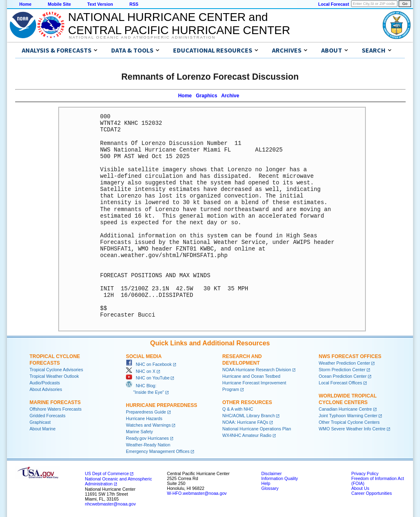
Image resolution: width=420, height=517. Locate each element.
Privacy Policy (365, 473)
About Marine (42, 429)
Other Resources (247, 402)
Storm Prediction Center (342, 370)
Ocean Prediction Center (343, 376)
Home (25, 4)
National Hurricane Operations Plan (257, 429)
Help (266, 483)
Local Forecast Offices (340, 383)
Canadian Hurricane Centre (345, 409)
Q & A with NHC (238, 409)
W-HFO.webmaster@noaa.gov (197, 493)
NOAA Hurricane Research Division (257, 370)
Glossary (270, 488)
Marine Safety (139, 432)
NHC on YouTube (148, 378)
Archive (230, 96)
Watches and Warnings (148, 425)
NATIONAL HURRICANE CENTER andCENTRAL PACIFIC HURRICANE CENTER (179, 24)
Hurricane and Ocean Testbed (251, 376)
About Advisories (46, 389)
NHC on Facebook (149, 364)
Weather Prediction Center (344, 363)
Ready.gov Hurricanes (147, 438)
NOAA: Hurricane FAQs (245, 422)
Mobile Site (59, 4)
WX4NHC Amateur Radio (247, 435)
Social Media (144, 356)
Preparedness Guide (146, 412)
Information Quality (280, 478)
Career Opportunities (371, 493)
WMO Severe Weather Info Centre (352, 429)
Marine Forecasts (55, 402)
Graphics (207, 96)
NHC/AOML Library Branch (249, 416)
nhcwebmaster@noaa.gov (110, 504)
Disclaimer (272, 473)
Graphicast (40, 422)
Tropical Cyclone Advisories (56, 370)
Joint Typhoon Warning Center (348, 416)
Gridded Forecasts (48, 416)
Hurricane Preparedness (162, 405)
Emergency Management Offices (158, 451)
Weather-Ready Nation (148, 445)
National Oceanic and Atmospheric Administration (142, 37)
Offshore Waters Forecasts (56, 409)
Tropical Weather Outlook (54, 376)
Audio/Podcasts (45, 383)
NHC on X (141, 371)
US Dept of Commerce (107, 473)
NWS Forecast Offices (350, 356)
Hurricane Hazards (144, 418)
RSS (134, 4)
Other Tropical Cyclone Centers (349, 422)
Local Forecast (334, 4)
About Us (360, 488)
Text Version (100, 4)
